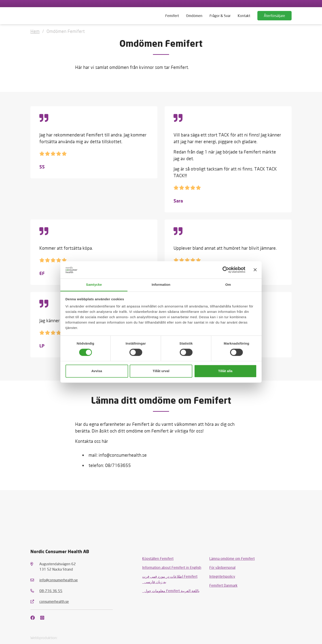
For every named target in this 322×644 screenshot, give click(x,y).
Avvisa (97, 371)
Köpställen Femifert (158, 558)
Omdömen (194, 16)
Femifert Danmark (223, 585)
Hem (35, 31)
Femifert (172, 16)
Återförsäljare (274, 16)
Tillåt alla (225, 371)
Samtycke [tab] (94, 285)
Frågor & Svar (220, 16)
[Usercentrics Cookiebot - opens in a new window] (226, 270)
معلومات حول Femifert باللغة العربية (171, 591)
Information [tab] (161, 285)
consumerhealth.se (54, 601)
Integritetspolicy (222, 576)
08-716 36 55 (51, 591)
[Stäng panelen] (255, 270)
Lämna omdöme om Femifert (232, 558)
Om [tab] (228, 285)
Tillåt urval (161, 371)
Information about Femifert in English (172, 567)
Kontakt (244, 16)
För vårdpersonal (222, 567)
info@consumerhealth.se (59, 580)
